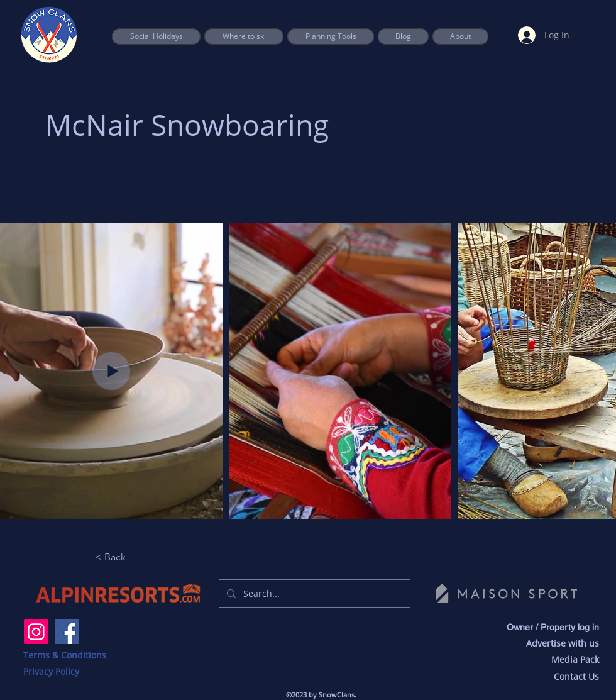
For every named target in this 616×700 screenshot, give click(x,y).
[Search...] (313, 593)
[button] (331, 36)
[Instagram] (36, 632)
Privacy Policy (51, 671)
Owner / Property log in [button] (553, 627)
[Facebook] (67, 632)
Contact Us (576, 676)
